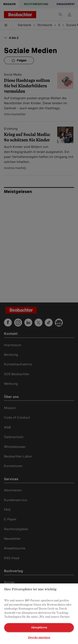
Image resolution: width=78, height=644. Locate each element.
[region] (39, 614)
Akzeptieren (39, 627)
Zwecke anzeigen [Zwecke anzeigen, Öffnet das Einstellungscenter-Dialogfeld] (39, 637)
